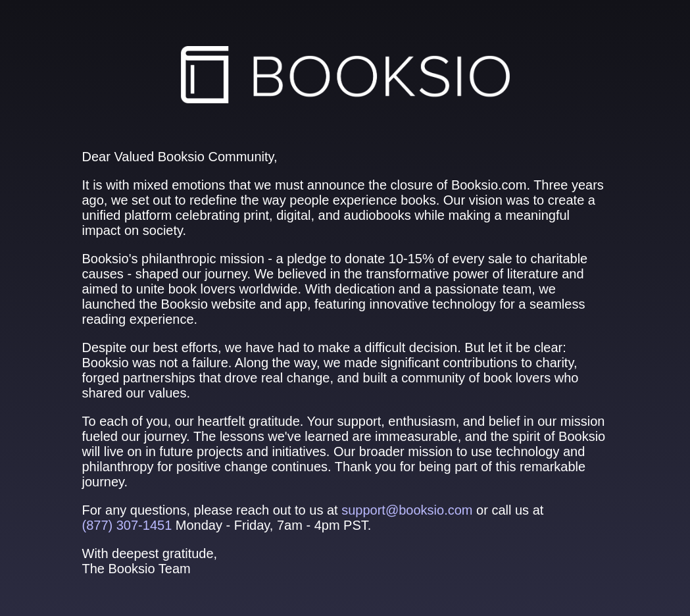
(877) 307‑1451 (127, 525)
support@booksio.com (407, 510)
